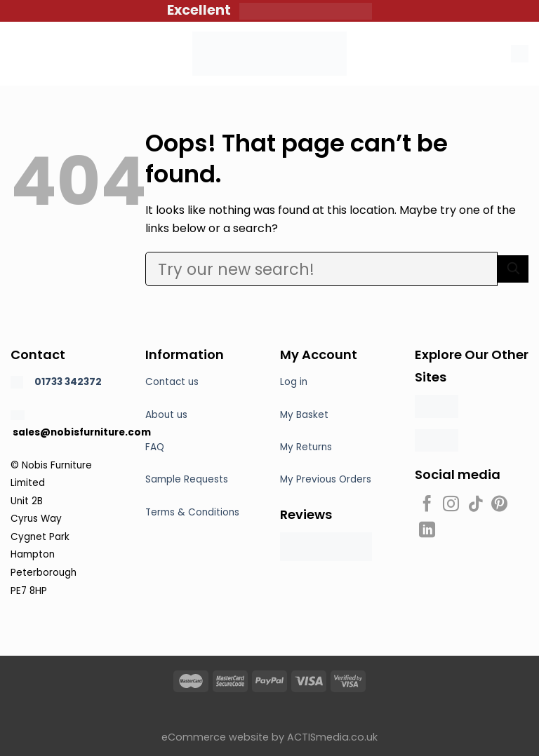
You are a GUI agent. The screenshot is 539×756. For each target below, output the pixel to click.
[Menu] (19, 54)
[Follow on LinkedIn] (427, 531)
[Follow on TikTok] (475, 505)
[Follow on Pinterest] (499, 505)
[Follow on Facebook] (427, 505)
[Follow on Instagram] (451, 505)
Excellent (203, 10)
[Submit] (513, 269)
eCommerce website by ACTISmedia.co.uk (269, 737)
